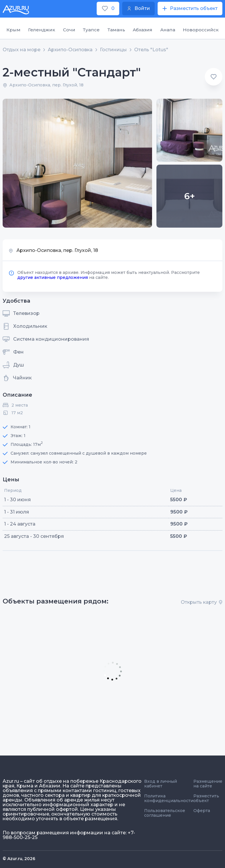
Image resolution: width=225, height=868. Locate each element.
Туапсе (91, 30)
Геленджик (42, 30)
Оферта (202, 811)
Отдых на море (22, 50)
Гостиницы (113, 50)
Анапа (168, 30)
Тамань (116, 30)
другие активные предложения (53, 277)
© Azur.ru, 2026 (19, 859)
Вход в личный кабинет (161, 784)
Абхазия (143, 30)
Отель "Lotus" (151, 50)
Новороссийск (201, 30)
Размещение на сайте (208, 784)
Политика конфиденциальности (169, 798)
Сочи (69, 30)
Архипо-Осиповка (70, 50)
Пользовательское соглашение (165, 813)
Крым (13, 30)
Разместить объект (206, 798)
